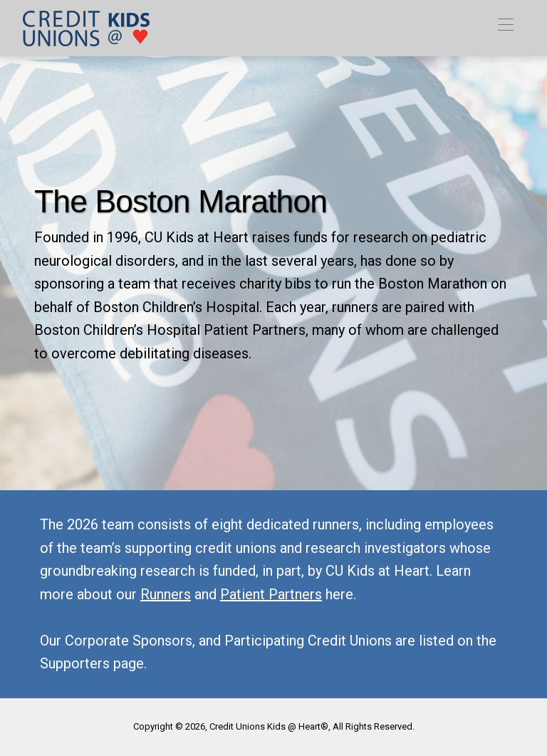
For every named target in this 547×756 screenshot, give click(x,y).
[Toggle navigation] (505, 28)
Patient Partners (271, 594)
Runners (166, 594)
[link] (86, 28)
